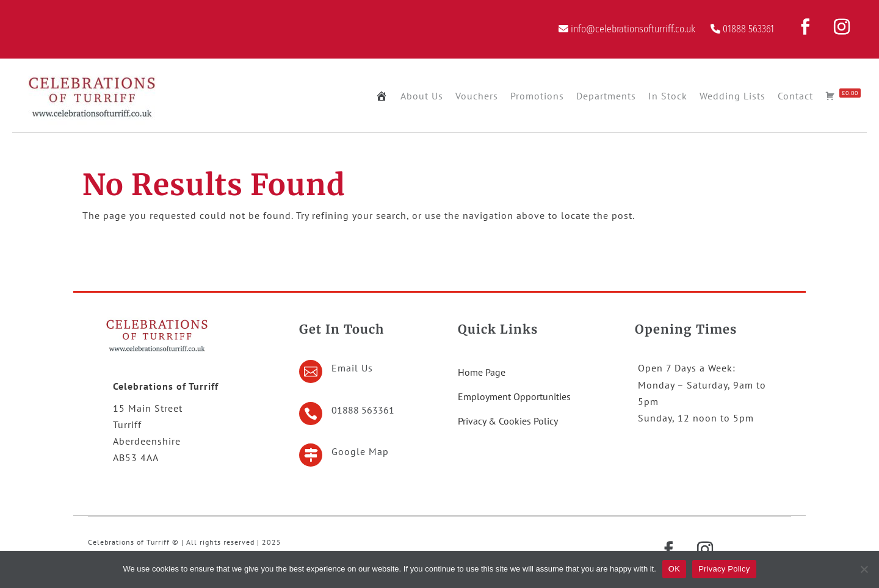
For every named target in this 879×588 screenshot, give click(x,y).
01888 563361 (748, 29)
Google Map (360, 451)
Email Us (352, 368)
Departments (606, 96)
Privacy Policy (724, 569)
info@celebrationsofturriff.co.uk (633, 29)
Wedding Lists (733, 96)
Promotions (537, 96)
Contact (795, 96)
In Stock (668, 96)
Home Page (482, 372)
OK (674, 569)
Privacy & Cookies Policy (508, 421)
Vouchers (477, 96)
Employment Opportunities (514, 396)
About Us (422, 96)
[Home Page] (382, 96)
